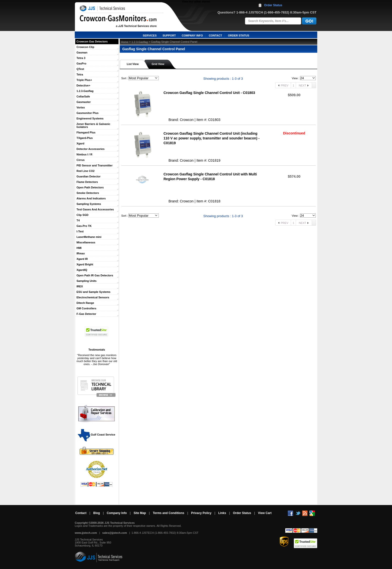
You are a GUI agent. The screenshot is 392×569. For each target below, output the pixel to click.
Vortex (81, 107)
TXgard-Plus (85, 138)
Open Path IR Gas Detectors (95, 275)
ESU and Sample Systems (93, 292)
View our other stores (196, 1)
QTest (80, 69)
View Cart (265, 513)
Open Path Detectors (90, 187)
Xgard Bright (85, 264)
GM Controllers (86, 308)
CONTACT (215, 35)
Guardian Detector (88, 176)
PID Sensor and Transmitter (94, 165)
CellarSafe (83, 96)
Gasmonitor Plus (87, 113)
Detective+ (83, 85)
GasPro (81, 63)
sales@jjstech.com (115, 533)
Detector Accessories (90, 149)
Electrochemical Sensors (93, 297)
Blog (97, 513)
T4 (78, 220)
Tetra (80, 74)
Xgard (80, 143)
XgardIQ (82, 270)
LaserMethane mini (89, 237)
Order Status (273, 5)
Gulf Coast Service (97, 435)
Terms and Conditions (168, 513)
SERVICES (150, 35)
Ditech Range (85, 303)
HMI (79, 248)
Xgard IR (82, 259)
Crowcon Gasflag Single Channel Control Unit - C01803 (209, 93)
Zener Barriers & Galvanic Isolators (93, 125)
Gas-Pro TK (84, 226)
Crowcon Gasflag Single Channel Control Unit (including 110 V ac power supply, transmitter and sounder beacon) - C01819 (211, 138)
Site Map (140, 513)
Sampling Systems (89, 204)
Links (222, 513)
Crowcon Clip (85, 47)
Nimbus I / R (84, 154)
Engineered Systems (90, 118)
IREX (80, 286)
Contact (81, 513)
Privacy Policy (201, 513)
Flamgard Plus (86, 132)
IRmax (81, 253)
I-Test (80, 231)
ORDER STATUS (239, 35)
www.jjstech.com (86, 533)
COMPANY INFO (192, 35)
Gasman (82, 52)
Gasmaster (84, 102)
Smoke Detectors (88, 193)
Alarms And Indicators (91, 198)
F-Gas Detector (86, 314)
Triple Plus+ (84, 80)
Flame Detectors (87, 182)
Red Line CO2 (85, 171)
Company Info (117, 513)
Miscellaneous (86, 242)
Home (125, 42)
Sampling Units (86, 281)
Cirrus (80, 160)
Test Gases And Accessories (95, 209)
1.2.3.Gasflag (85, 91)
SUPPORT (169, 35)
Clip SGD (82, 215)
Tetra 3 (81, 58)
